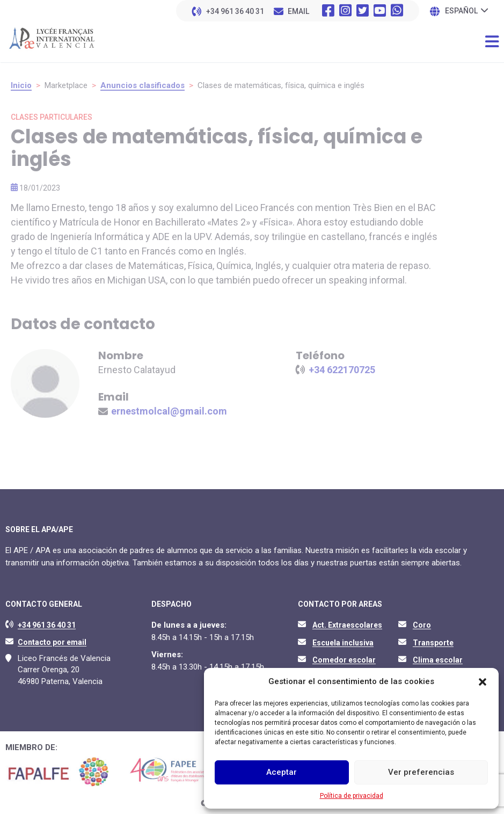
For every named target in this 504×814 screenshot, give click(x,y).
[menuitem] (466, 10)
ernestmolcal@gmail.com (169, 411)
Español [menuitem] (461, 11)
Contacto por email (52, 642)
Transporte (433, 643)
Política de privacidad (352, 796)
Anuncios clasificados (143, 85)
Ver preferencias (421, 772)
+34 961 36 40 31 (235, 11)
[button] (483, 682)
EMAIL (298, 11)
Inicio (21, 85)
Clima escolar (438, 660)
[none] (466, 10)
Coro (422, 625)
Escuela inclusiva (343, 643)
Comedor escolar (344, 660)
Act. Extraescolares (347, 625)
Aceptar (282, 772)
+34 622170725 (342, 370)
